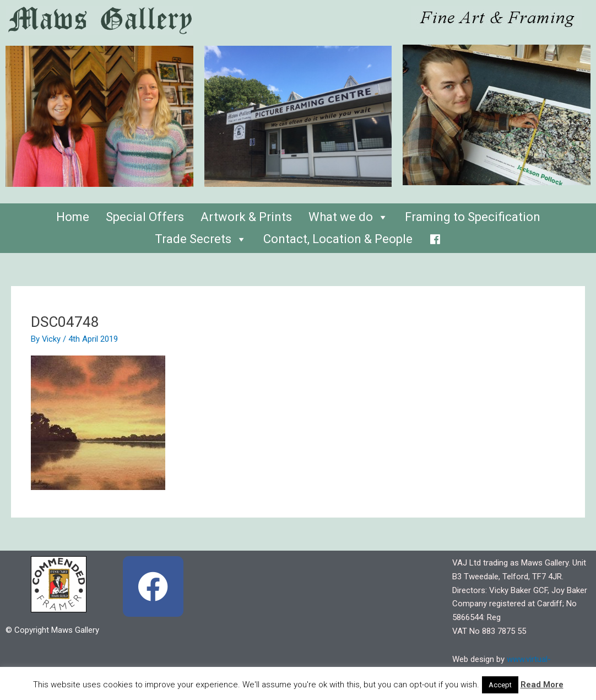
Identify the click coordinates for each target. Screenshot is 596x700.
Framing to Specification (473, 217)
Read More (542, 685)
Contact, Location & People (338, 239)
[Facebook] (435, 236)
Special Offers (145, 217)
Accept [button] (500, 685)
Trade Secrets (201, 239)
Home (73, 217)
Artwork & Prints (246, 217)
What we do (348, 217)
